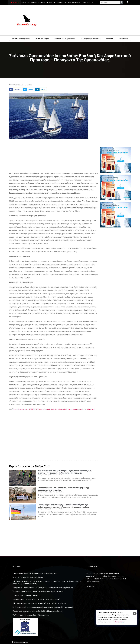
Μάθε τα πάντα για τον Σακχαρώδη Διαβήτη (29, 577)
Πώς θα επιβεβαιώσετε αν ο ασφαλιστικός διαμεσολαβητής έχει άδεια (38, 591)
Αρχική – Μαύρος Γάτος (21, 39)
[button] (15, 89)
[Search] (122, 2)
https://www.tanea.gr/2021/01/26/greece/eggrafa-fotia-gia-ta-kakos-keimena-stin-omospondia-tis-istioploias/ (54, 409)
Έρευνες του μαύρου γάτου (90, 39)
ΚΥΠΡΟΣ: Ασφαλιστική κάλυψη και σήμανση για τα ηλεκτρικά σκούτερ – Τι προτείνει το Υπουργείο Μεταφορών (44, 2)
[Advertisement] (89, 20)
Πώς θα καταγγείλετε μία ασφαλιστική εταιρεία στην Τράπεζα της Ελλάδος (39, 603)
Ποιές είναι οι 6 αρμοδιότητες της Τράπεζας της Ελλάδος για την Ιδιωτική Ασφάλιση (43, 588)
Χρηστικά (110, 39)
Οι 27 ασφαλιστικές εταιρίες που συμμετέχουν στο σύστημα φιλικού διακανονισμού (43, 607)
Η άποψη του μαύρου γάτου (65, 39)
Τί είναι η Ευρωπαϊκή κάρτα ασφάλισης (27, 595)
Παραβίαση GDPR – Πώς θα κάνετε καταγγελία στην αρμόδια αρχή (36, 599)
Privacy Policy (119, 622)
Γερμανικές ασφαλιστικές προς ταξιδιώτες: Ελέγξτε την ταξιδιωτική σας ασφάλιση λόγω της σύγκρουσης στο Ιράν (63, 506)
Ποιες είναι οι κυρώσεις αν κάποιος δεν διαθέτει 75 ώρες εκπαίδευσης (37, 611)
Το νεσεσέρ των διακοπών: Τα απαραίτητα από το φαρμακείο (35, 573)
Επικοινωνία (123, 39)
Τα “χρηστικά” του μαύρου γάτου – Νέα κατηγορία (31, 615)
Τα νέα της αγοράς (42, 39)
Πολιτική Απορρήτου (20, 642)
